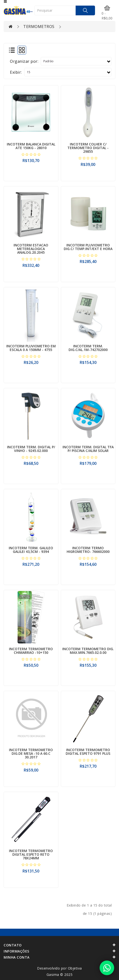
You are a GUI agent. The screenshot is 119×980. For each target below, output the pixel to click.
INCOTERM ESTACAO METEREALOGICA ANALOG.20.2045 (31, 249)
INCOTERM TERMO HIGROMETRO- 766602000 (88, 550)
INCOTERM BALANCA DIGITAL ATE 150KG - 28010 (31, 146)
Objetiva (75, 968)
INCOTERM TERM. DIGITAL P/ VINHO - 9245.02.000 (31, 449)
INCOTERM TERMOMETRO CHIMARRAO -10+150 (31, 651)
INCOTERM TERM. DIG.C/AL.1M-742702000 (88, 348)
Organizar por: (24, 61)
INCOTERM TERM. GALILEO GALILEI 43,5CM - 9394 (31, 550)
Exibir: (16, 72)
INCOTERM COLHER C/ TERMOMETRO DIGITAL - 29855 (88, 148)
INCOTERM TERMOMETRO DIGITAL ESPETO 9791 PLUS (88, 752)
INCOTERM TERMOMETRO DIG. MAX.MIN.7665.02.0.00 (88, 651)
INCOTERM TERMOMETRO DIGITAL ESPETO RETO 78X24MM (31, 854)
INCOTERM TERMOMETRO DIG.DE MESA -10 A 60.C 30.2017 (31, 754)
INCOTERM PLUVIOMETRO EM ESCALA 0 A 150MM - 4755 (31, 348)
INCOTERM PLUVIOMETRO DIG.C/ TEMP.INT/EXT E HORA (88, 247)
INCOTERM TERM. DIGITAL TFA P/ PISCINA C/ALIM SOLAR (88, 449)
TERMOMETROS (39, 27)
